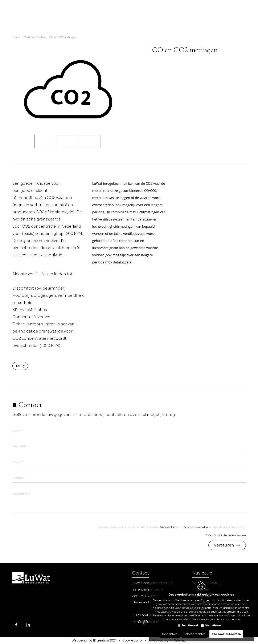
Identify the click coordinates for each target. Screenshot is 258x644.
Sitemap (180, 640)
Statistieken (213, 624)
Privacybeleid (168, 527)
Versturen (224, 545)
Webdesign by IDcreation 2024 (94, 640)
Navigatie (202, 574)
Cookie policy (132, 640)
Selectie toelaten (194, 633)
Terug (20, 366)
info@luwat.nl (147, 622)
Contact (141, 574)
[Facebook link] (16, 625)
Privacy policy (158, 640)
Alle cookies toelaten (226, 633)
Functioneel (190, 624)
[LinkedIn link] (29, 625)
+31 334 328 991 (148, 615)
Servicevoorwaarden (196, 527)
